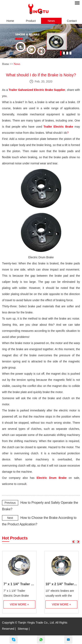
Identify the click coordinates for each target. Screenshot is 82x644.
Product (31, 21)
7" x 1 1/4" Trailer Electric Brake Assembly (19, 584)
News (51, 21)
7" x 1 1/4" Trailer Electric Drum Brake (16, 593)
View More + (19, 604)
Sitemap (23, 629)
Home (10, 21)
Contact (72, 21)
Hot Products (15, 538)
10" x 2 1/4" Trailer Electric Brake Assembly (61, 584)
